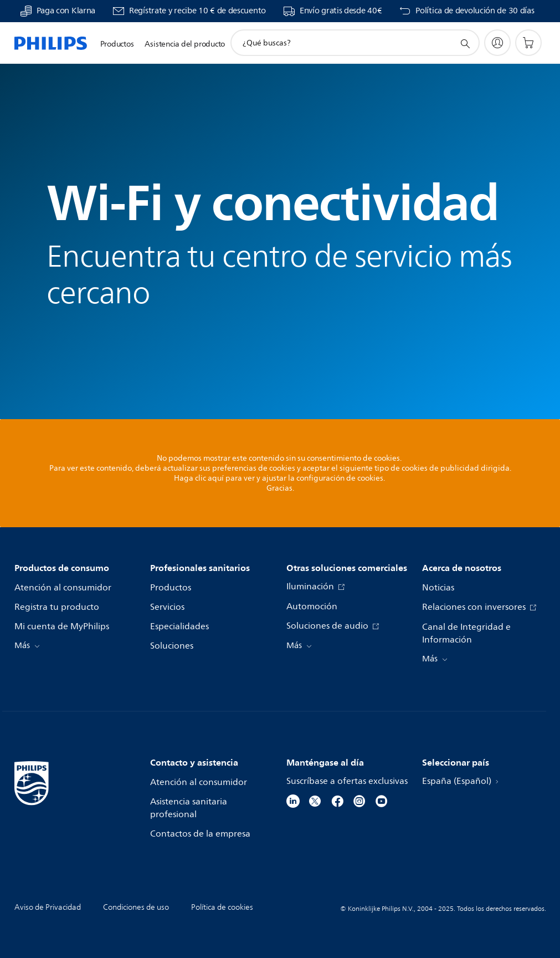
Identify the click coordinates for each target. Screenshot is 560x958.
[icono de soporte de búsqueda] (465, 43)
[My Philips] (497, 43)
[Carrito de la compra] (528, 43)
